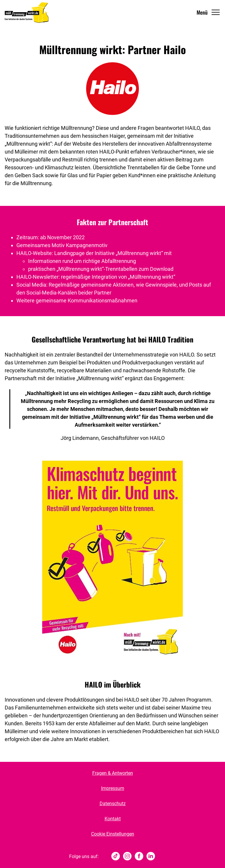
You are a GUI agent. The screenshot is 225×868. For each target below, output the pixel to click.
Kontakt (113, 819)
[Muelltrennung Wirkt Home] (27, 12)
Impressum (113, 788)
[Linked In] (151, 857)
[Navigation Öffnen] (208, 12)
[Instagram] (127, 857)
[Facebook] (139, 857)
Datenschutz (113, 804)
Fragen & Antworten (113, 773)
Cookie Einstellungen (113, 834)
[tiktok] (116, 857)
